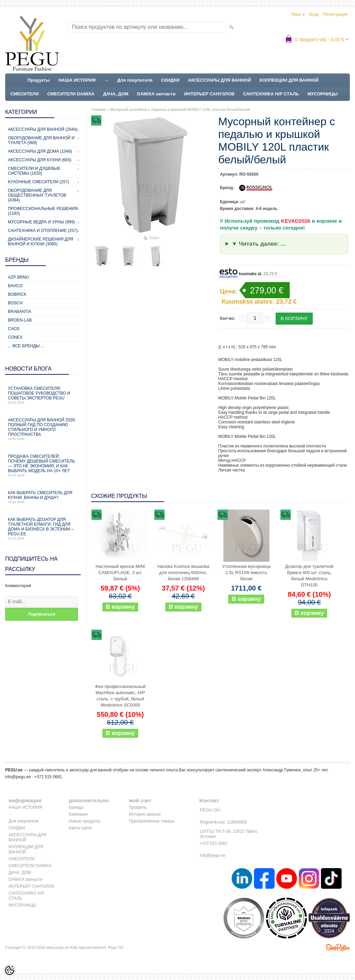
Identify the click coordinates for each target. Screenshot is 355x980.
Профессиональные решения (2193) (43, 211)
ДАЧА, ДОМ (116, 94)
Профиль (138, 807)
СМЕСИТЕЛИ (25, 94)
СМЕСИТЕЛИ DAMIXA (71, 94)
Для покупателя (135, 80)
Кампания (78, 814)
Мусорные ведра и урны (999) (41, 222)
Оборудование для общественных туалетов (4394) (37, 195)
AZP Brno (18, 277)
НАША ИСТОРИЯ (77, 80)
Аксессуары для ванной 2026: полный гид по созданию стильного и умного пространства (43, 429)
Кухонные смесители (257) (38, 182)
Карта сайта (80, 828)
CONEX (15, 337)
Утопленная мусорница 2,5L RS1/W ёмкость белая (246, 573)
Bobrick (17, 294)
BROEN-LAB (20, 320)
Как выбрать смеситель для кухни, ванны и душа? (43, 497)
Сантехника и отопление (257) (43, 231)
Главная (98, 109)
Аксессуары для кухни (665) (40, 160)
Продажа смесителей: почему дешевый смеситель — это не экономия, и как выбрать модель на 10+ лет (43, 465)
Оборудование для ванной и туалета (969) (41, 140)
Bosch (15, 303)
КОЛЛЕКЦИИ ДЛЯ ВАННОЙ (289, 80)
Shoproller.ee (338, 947)
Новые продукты (85, 821)
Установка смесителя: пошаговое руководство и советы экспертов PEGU (43, 395)
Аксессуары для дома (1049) (40, 151)
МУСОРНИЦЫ (323, 94)
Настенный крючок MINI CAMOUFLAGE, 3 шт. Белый (120, 573)
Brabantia (20, 312)
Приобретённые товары (152, 821)
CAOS (14, 329)
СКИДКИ (170, 80)
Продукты (39, 80)
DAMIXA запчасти (156, 94)
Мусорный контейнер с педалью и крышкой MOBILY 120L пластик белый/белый (180, 109)
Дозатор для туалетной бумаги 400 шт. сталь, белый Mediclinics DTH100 (309, 576)
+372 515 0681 (213, 843)
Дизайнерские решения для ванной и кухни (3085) (41, 242)
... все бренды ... (26, 346)
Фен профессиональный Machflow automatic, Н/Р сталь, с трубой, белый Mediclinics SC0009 (120, 696)
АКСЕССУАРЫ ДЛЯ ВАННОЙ (219, 80)
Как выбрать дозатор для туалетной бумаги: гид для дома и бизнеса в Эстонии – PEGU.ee (43, 529)
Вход (314, 14)
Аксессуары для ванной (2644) (43, 129)
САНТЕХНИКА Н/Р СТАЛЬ (271, 94)
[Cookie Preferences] (10, 970)
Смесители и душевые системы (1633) (34, 171)
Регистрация (335, 14)
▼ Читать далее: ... (259, 244)
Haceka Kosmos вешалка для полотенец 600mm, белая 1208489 (183, 573)
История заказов (145, 814)
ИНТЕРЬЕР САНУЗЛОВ (209, 94)
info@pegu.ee (18, 777)
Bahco (15, 286)
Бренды (76, 807)
